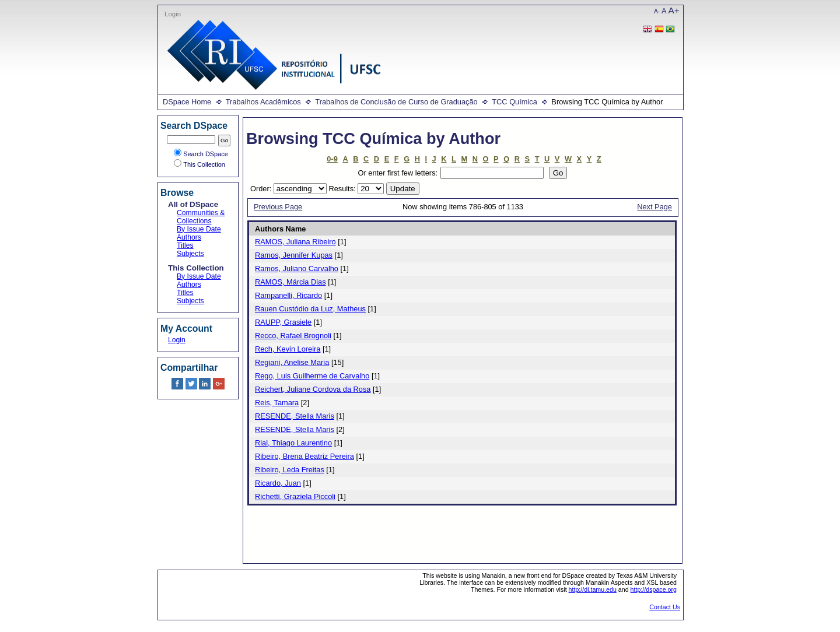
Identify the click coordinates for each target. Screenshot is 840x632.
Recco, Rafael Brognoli (293, 336)
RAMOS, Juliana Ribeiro (295, 242)
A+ (674, 10)
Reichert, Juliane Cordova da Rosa (313, 389)
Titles (185, 245)
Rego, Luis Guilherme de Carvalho (312, 376)
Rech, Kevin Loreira (288, 349)
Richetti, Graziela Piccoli (295, 496)
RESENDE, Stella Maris (295, 416)
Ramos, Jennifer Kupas (294, 255)
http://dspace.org (654, 589)
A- (657, 11)
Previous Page (278, 207)
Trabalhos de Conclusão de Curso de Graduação (396, 102)
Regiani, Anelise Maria (292, 362)
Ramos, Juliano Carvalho (297, 268)
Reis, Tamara (277, 403)
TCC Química (514, 102)
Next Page (654, 207)
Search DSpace (201, 154)
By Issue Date (199, 229)
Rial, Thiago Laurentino (293, 443)
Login (173, 14)
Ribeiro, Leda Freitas (290, 470)
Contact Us (665, 607)
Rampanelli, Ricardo (288, 295)
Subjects (190, 254)
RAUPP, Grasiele (283, 322)
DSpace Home (187, 102)
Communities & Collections (201, 217)
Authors (189, 237)
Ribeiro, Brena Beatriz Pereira (304, 456)
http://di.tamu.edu (593, 589)
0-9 (332, 159)
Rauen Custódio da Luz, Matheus (310, 309)
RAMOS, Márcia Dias (290, 282)
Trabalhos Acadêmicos (263, 102)
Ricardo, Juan (278, 483)
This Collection (199, 164)
